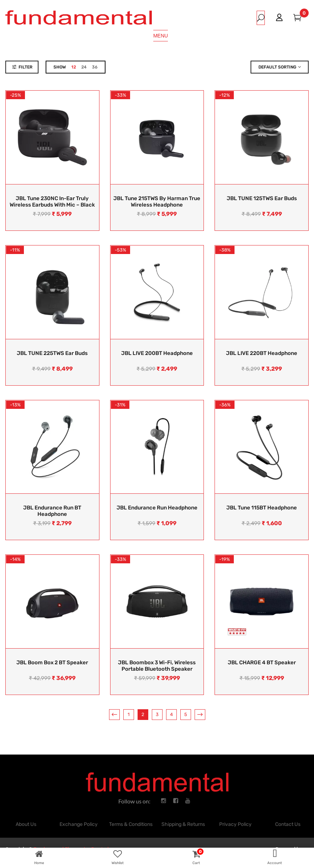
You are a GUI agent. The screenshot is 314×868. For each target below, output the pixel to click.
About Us (26, 824)
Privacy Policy (235, 824)
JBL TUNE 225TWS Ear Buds (52, 353)
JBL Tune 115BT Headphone (262, 508)
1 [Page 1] (129, 714)
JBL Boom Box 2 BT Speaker (52, 663)
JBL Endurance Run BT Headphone (52, 511)
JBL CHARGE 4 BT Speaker (262, 663)
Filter (25, 67)
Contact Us (288, 824)
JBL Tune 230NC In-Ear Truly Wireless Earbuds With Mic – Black (52, 202)
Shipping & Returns (183, 824)
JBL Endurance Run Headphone (157, 508)
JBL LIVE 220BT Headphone (262, 353)
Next (200, 715)
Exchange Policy (79, 824)
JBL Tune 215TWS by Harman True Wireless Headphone (157, 202)
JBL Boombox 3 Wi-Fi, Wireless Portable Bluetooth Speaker (157, 666)
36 (95, 67)
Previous (114, 715)
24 (84, 67)
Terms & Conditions (131, 824)
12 (74, 67)
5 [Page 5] (186, 714)
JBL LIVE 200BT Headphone (157, 353)
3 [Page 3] (157, 714)
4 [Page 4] (171, 714)
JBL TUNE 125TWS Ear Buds (262, 198)
